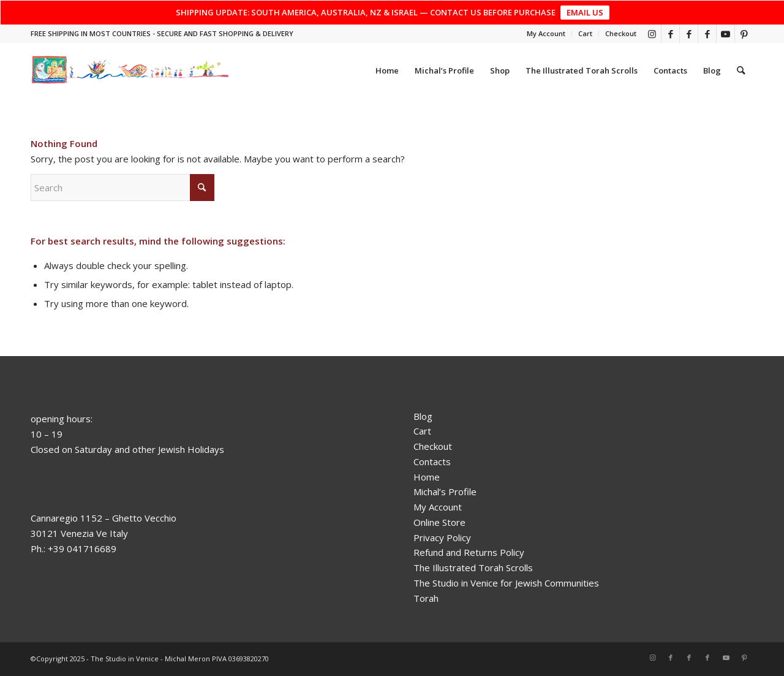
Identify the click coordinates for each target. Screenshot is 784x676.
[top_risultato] (131, 70)
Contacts (432, 461)
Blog (423, 416)
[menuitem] (546, 34)
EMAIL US (585, 12)
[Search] (741, 70)
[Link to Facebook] (670, 34)
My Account (546, 33)
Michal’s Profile (445, 492)
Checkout (621, 33)
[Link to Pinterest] (744, 34)
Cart (585, 33)
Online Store (439, 522)
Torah (426, 598)
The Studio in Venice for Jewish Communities (506, 583)
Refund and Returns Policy (469, 552)
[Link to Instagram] (652, 34)
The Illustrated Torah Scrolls (473, 568)
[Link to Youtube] (726, 34)
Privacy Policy (442, 537)
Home (427, 477)
